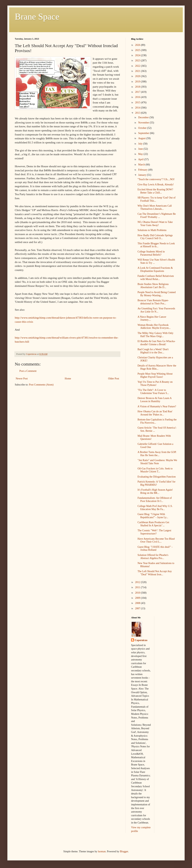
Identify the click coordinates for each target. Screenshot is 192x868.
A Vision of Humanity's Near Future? (157, 406)
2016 (138, 97)
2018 (138, 87)
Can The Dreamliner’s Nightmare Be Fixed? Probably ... (157, 215)
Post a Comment (28, 371)
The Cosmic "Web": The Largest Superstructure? (154, 532)
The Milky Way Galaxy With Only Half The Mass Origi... (155, 335)
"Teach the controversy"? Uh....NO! (156, 179)
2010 (138, 593)
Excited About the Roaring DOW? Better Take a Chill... (155, 191)
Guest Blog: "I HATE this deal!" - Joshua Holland (155, 548)
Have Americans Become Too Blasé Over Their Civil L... (156, 540)
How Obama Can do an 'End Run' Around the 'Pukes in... (155, 413)
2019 (138, 82)
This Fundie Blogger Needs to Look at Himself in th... (156, 245)
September (144, 133)
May (141, 154)
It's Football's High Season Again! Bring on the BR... (155, 491)
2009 (138, 598)
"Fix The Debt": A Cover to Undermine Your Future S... (153, 392)
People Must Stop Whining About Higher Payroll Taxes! (155, 375)
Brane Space (37, 17)
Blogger (124, 851)
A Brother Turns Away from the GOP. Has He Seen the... (157, 454)
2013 (138, 113)
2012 (138, 582)
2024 (138, 55)
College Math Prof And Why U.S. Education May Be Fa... (155, 508)
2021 (138, 71)
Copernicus (141, 640)
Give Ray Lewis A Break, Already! (156, 185)
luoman (102, 851)
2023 (138, 61)
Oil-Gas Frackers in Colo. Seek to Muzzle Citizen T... (155, 470)
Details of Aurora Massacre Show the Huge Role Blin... (157, 367)
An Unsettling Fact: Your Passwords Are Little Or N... (156, 310)
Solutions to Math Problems (152, 230)
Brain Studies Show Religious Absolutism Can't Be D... (153, 286)
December (144, 117)
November (144, 123)
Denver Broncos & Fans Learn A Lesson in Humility (155, 400)
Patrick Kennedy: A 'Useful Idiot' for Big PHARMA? (156, 483)
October (143, 128)
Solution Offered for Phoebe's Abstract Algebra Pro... (153, 557)
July (141, 144)
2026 (138, 45)
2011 (138, 587)
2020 (138, 76)
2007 (138, 608)
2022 (138, 66)
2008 (138, 603)
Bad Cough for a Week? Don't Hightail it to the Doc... (153, 351)
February (143, 170)
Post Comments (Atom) (41, 385)
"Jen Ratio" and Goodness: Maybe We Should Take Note (157, 462)
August (142, 138)
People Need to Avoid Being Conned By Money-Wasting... (157, 294)
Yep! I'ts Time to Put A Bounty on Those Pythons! (155, 383)
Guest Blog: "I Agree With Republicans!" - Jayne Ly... (153, 516)
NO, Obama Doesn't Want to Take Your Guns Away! (155, 224)
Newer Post (22, 379)
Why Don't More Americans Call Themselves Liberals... (155, 207)
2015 (138, 102)
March (142, 165)
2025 (138, 50)
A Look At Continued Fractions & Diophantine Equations (155, 269)
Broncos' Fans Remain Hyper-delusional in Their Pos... (153, 302)
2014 (138, 108)
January (142, 175)
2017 (138, 92)
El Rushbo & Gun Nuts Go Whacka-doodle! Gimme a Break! (156, 343)
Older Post (114, 379)
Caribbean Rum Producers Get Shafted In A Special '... (153, 524)
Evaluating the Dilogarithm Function (157, 477)
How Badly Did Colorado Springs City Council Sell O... (155, 237)
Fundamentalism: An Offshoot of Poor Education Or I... (155, 500)
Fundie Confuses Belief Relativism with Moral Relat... (156, 278)
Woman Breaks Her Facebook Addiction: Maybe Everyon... (154, 327)
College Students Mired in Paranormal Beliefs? (151, 253)
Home (68, 379)
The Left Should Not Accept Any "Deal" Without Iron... (155, 573)
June (141, 149)
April (141, 159)
